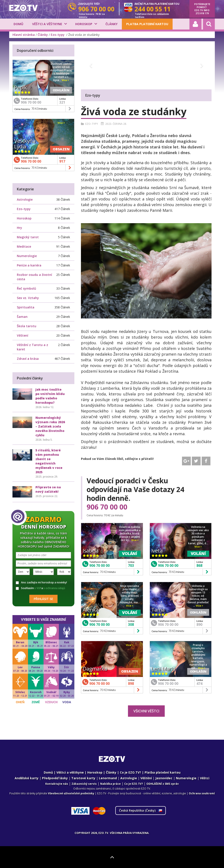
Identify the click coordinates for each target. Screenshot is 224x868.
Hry (19, 228)
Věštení (23, 335)
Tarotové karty (83, 778)
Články (111, 24)
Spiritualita (26, 307)
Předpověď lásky (55, 778)
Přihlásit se (43, 599)
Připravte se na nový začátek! (48, 489)
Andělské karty (27, 778)
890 (199, 624)
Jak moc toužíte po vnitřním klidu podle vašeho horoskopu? (50, 396)
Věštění (146, 778)
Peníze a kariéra (29, 265)
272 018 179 (202, 13)
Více (135, 540)
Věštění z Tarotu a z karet (32, 347)
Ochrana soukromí (202, 793)
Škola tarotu (27, 326)
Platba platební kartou (147, 24)
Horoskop (84, 24)
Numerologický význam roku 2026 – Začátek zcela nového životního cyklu (50, 426)
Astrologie (25, 199)
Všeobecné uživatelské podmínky (71, 793)
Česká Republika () (141, 810)
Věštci (205, 778)
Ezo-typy (58, 35)
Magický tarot (28, 237)
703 (131, 565)
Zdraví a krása (28, 359)
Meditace (24, 246)
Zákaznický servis (84, 784)
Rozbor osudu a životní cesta (34, 277)
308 (131, 624)
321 (62, 102)
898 (131, 684)
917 (62, 161)
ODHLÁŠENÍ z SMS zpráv (163, 784)
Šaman (22, 317)
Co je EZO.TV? (130, 772)
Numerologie (27, 256)
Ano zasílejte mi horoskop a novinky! (41, 583)
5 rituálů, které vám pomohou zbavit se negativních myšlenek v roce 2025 (49, 461)
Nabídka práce (110, 784)
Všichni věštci (146, 711)
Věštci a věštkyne (47, 24)
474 (199, 684)
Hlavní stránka (24, 35)
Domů (18, 24)
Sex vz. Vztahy (28, 298)
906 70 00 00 (107, 507)
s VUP (38, 588)
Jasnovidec (164, 778)
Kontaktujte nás (57, 784)
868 (199, 565)
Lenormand (108, 778)
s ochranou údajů (54, 588)
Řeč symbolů (26, 288)
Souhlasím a (40, 588)
